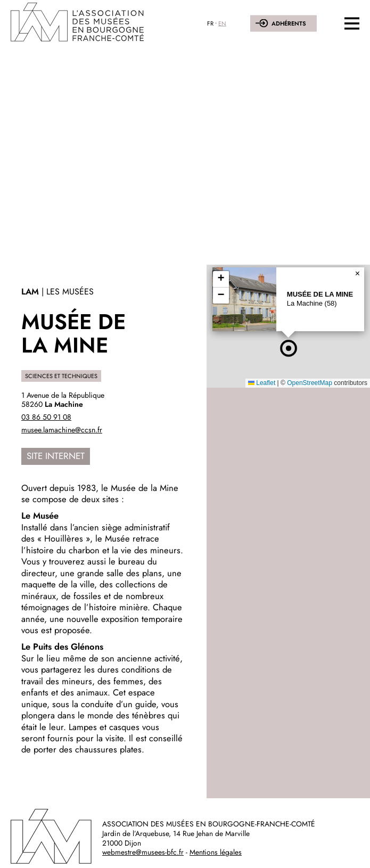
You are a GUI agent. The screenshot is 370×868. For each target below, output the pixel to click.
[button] (289, 348)
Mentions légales (216, 852)
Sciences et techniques (61, 376)
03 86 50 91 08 (46, 417)
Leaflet (262, 383)
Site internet (56, 456)
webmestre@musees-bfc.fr (143, 852)
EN (222, 23)
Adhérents (289, 23)
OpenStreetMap (310, 383)
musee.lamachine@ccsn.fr (62, 430)
